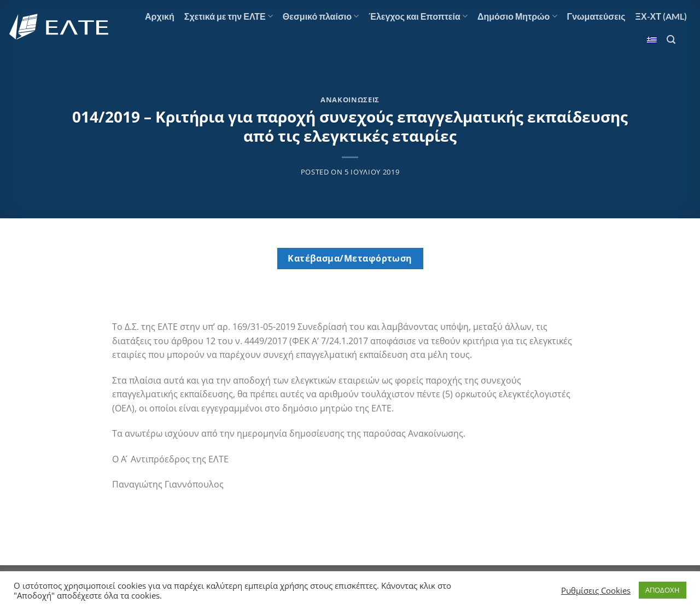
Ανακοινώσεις (350, 100)
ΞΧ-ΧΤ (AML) (661, 16)
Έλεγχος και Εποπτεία (418, 16)
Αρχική (160, 16)
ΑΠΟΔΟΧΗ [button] (663, 590)
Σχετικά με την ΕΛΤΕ (229, 16)
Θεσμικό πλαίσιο (321, 16)
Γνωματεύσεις (596, 16)
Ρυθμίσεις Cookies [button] (596, 590)
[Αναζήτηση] (671, 40)
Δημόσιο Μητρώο (517, 16)
